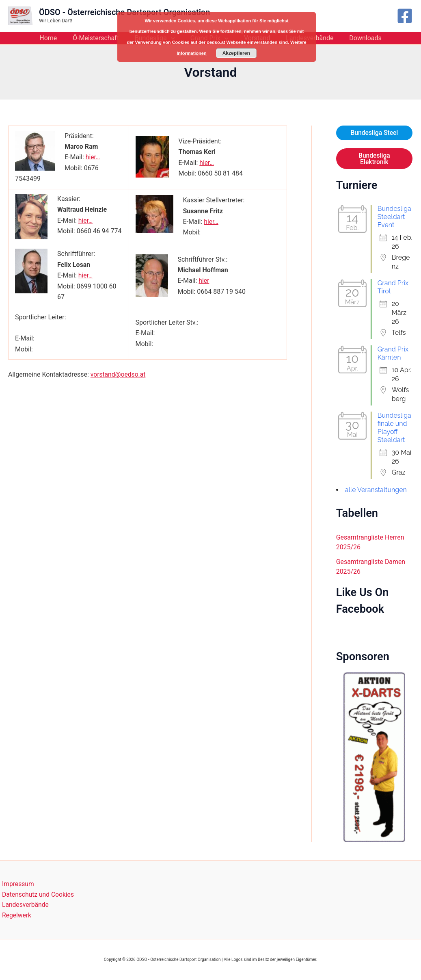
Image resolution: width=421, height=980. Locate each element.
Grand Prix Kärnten (393, 354)
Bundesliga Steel (374, 133)
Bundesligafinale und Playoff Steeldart (394, 428)
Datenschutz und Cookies (37, 894)
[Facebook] (405, 16)
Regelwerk (15, 915)
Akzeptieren (236, 53)
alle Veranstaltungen (376, 490)
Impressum (16, 883)
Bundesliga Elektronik (374, 159)
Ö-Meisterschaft (101, 38)
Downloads (357, 38)
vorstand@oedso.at (119, 374)
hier (204, 281)
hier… (93, 157)
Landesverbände (24, 905)
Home (56, 38)
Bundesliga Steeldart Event (394, 217)
